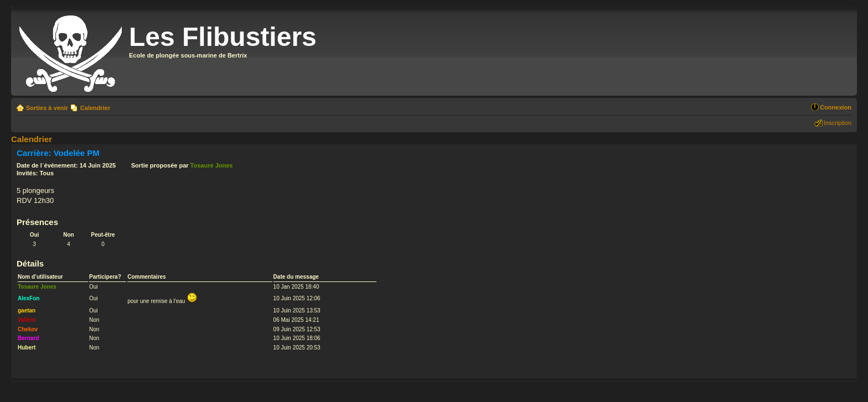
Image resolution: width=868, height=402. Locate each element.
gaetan (27, 310)
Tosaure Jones (212, 165)
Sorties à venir (47, 108)
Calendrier (95, 108)
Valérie (27, 320)
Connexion (836, 107)
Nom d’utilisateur (40, 277)
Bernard (28, 338)
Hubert (27, 348)
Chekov (28, 329)
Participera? (105, 277)
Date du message (296, 277)
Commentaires (146, 277)
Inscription (838, 123)
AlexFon (29, 298)
